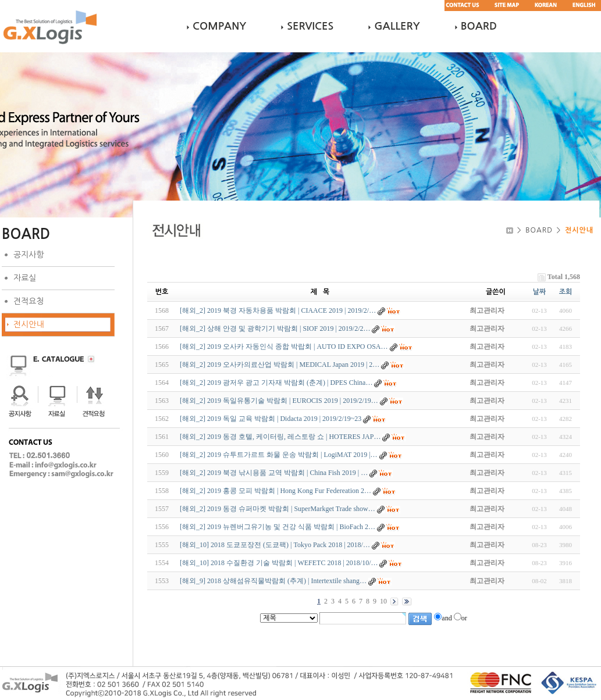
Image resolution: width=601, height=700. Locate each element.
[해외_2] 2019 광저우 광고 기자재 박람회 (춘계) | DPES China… (276, 383)
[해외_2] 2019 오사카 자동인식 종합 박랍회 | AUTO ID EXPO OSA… (284, 347)
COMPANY (219, 26)
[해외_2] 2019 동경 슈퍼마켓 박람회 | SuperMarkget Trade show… (278, 509)
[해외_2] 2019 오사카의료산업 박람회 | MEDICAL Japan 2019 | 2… (280, 365)
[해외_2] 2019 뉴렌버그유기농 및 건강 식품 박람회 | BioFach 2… (278, 527)
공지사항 (29, 255)
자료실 (25, 278)
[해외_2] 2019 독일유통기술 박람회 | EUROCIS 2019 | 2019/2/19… (279, 401)
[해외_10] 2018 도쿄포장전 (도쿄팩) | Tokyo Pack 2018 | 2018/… (275, 545)
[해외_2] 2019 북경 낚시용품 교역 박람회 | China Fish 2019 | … (274, 473)
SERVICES (310, 26)
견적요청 (29, 301)
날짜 (540, 292)
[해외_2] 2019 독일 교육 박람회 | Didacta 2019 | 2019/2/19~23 (271, 419)
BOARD (479, 26)
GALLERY (397, 26)
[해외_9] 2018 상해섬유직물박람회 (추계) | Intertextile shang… (273, 581)
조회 (566, 292)
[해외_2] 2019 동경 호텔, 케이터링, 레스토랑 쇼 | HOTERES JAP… (280, 437)
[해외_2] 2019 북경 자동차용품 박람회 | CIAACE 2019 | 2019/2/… (278, 310)
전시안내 (29, 324)
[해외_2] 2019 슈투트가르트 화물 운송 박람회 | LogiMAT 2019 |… (279, 455)
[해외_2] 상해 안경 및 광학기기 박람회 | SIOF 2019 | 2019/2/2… (275, 328)
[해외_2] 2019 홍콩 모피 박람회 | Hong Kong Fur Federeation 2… (275, 491)
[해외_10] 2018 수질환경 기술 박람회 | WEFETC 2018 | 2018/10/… (279, 563)
